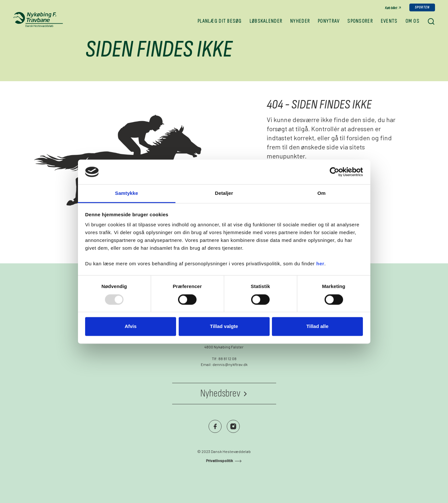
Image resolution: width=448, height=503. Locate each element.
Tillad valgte (224, 327)
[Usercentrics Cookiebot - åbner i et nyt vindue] (334, 172)
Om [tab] (321, 193)
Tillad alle (317, 327)
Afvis (131, 327)
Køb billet (391, 8)
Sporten (422, 7)
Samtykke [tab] (127, 193)
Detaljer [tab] (224, 193)
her (320, 264)
